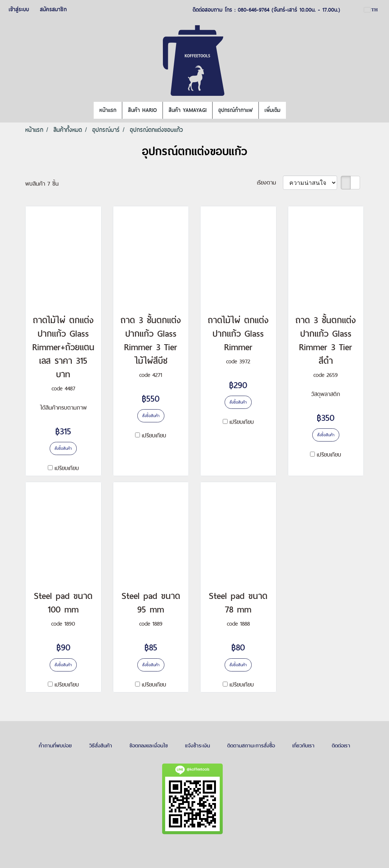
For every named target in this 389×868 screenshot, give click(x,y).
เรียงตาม (270, 182)
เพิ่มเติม (272, 110)
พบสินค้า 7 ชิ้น (42, 184)
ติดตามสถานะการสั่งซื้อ (251, 746)
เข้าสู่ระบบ (19, 9)
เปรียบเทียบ (67, 468)
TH (371, 10)
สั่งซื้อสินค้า (63, 448)
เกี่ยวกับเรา (303, 746)
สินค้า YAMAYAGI (188, 110)
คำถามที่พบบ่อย (55, 746)
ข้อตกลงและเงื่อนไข (149, 746)
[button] (293, 110)
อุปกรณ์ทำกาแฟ (236, 110)
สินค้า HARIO (142, 110)
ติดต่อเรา (341, 746)
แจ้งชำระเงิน (198, 746)
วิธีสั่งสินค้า (101, 746)
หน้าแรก (108, 110)
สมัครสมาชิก (53, 9)
